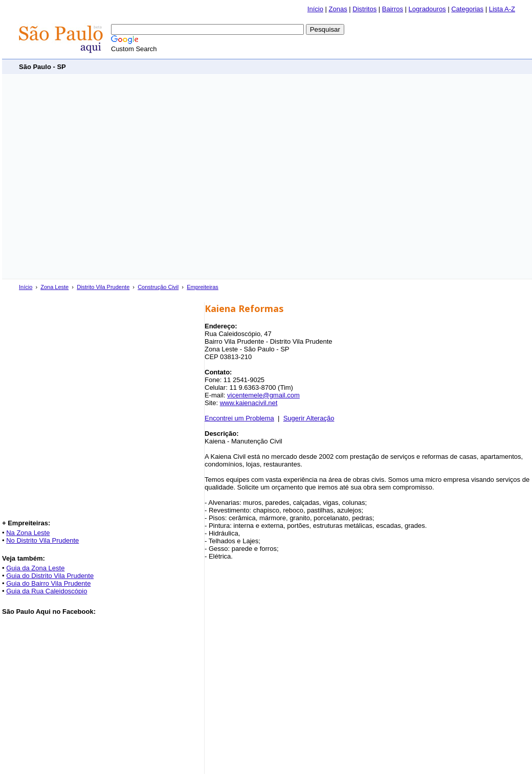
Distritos (364, 9)
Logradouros (427, 9)
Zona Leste (54, 287)
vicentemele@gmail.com (263, 395)
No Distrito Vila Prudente (42, 540)
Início (315, 9)
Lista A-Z (502, 9)
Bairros (393, 9)
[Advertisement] (102, 177)
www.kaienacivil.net (249, 403)
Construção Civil (158, 287)
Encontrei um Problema (239, 418)
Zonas (338, 9)
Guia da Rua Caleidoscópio (47, 591)
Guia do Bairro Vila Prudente (48, 583)
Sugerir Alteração (309, 418)
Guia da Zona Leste (35, 568)
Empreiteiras (203, 287)
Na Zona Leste (28, 533)
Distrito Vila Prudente (103, 287)
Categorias (467, 9)
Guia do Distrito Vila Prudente (50, 576)
